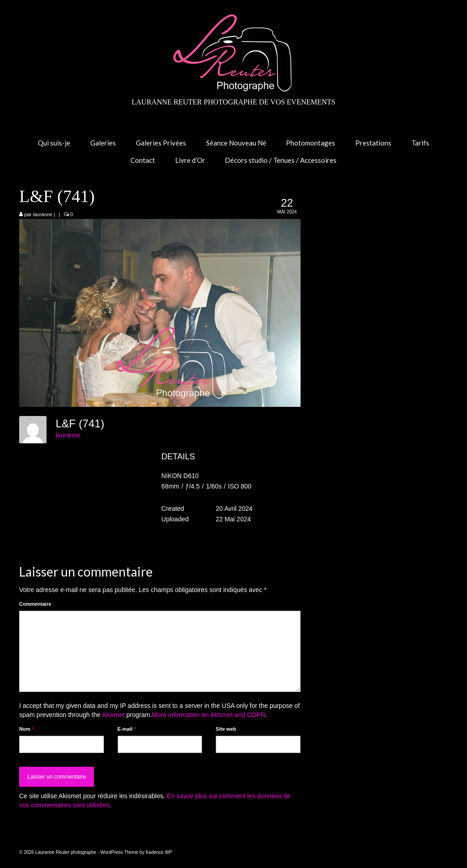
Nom (26, 729)
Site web (226, 729)
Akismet (113, 715)
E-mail (127, 729)
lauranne (43, 214)
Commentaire (35, 604)
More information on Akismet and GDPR (209, 715)
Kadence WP (159, 852)
